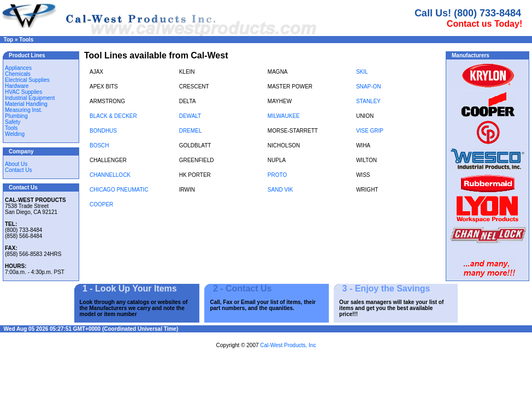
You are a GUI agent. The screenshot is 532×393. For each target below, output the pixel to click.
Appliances (18, 68)
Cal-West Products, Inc (288, 345)
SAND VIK (280, 190)
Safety (13, 122)
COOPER (101, 204)
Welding (15, 134)
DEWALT (190, 116)
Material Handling (26, 104)
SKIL (362, 72)
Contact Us (18, 170)
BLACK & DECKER (113, 116)
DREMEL (191, 131)
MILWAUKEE (284, 116)
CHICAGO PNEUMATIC (119, 190)
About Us (16, 164)
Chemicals (18, 74)
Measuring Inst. (23, 110)
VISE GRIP (370, 131)
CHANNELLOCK (110, 175)
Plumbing (16, 116)
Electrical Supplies (27, 80)
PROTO (277, 175)
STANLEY (368, 101)
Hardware (17, 86)
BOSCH (99, 145)
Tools (26, 40)
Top (9, 40)
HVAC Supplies (23, 92)
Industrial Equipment (30, 98)
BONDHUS (103, 131)
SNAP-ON (369, 87)
